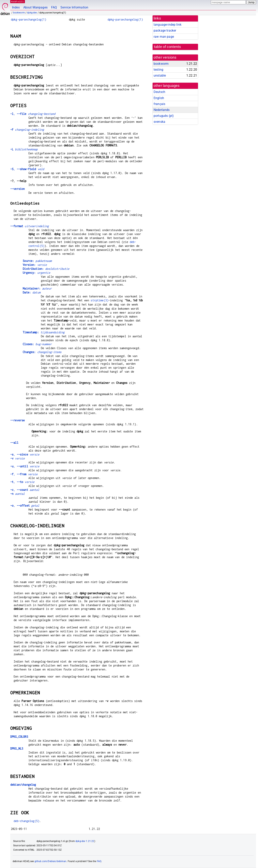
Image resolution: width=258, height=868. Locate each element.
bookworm (19, 13)
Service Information (74, 7)
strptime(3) (99, 300)
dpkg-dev (32, 13)
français (159, 104)
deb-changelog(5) (26, 821)
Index (16, 7)
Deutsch (159, 92)
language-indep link (167, 25)
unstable (160, 75)
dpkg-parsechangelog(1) (29, 19)
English (159, 98)
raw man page (164, 37)
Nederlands (162, 110)
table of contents (167, 47)
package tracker (165, 30)
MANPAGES (18, 1)
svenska (159, 122)
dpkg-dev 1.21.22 (85, 841)
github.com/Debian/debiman (51, 861)
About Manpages (35, 7)
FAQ (54, 7)
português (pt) (164, 116)
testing (158, 70)
